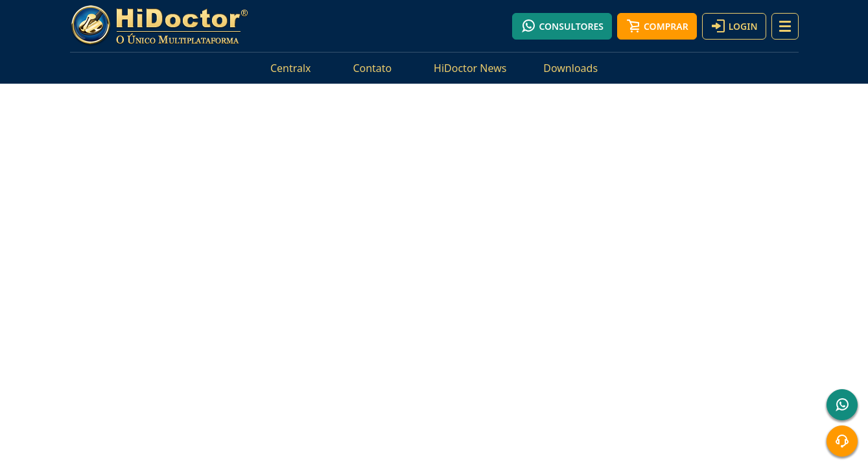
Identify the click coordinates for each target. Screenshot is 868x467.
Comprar (657, 26)
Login (734, 26)
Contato (372, 68)
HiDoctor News (470, 68)
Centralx (291, 68)
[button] (785, 26)
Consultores (562, 26)
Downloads (570, 68)
